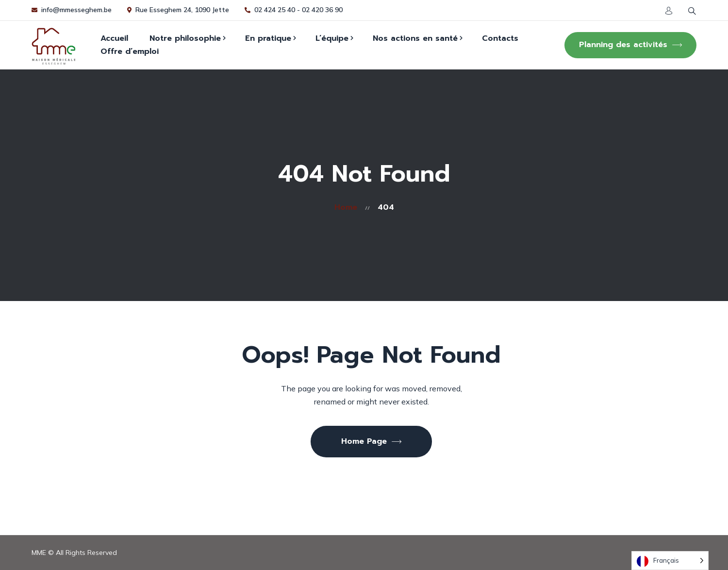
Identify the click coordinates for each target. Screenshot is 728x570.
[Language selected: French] (670, 561)
